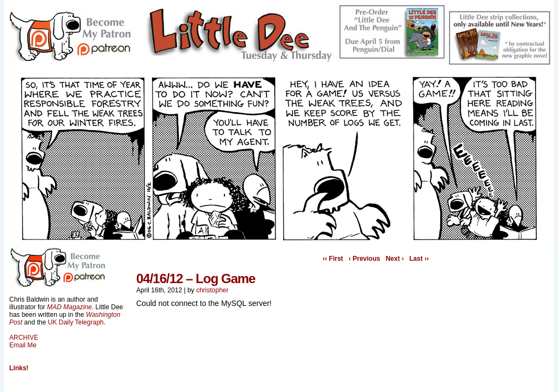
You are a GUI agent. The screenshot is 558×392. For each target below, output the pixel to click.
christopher (212, 290)
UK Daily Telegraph (76, 322)
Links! (19, 368)
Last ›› (419, 259)
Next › (395, 259)
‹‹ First (333, 259)
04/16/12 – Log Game (196, 278)
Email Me (23, 345)
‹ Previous (365, 259)
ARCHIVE (24, 338)
